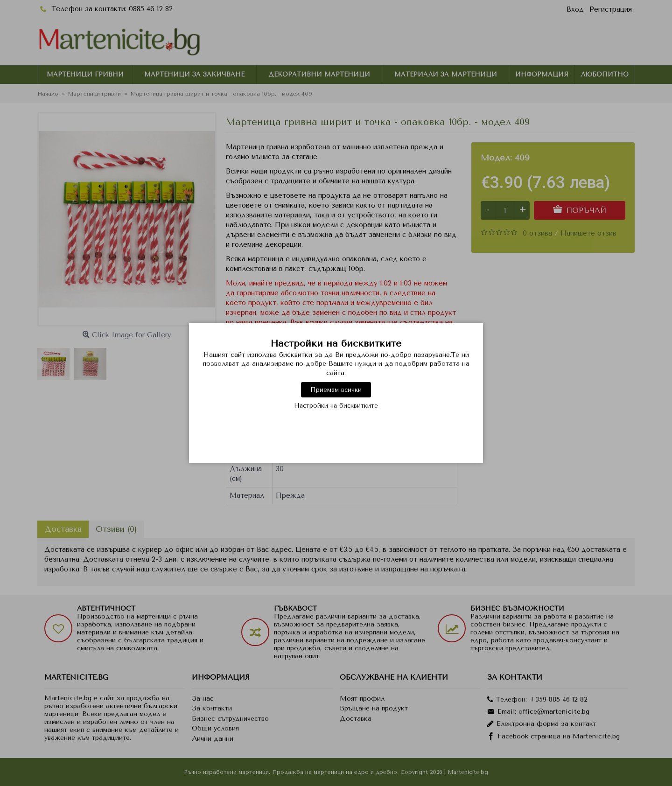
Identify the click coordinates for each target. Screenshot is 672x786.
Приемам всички (336, 390)
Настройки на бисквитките (336, 406)
